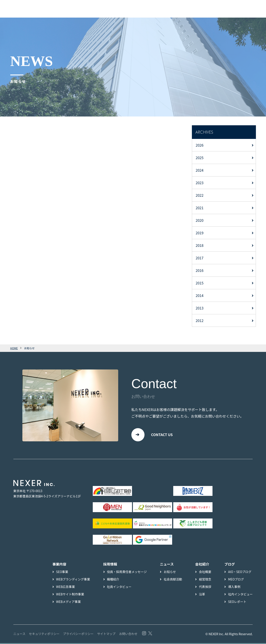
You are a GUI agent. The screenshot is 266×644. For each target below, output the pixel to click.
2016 (200, 270)
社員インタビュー (119, 588)
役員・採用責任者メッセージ (127, 573)
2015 (200, 283)
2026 (200, 145)
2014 (200, 295)
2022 (200, 195)
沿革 (202, 595)
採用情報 (110, 565)
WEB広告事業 (66, 588)
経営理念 (205, 580)
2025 (200, 158)
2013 (200, 308)
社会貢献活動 (173, 580)
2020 (200, 220)
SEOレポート (237, 602)
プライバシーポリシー (78, 635)
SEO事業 (62, 573)
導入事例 (234, 588)
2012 (200, 320)
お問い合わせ (128, 635)
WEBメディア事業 (69, 602)
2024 (200, 170)
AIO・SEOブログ (240, 573)
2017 (200, 258)
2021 (200, 208)
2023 (200, 183)
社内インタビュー (240, 595)
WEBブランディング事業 (73, 580)
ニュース (19, 635)
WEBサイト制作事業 (70, 595)
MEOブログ (236, 580)
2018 (200, 245)
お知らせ (170, 573)
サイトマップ (106, 635)
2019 (200, 233)
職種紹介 (113, 580)
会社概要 (205, 573)
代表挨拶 (205, 588)
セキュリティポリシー (44, 635)
